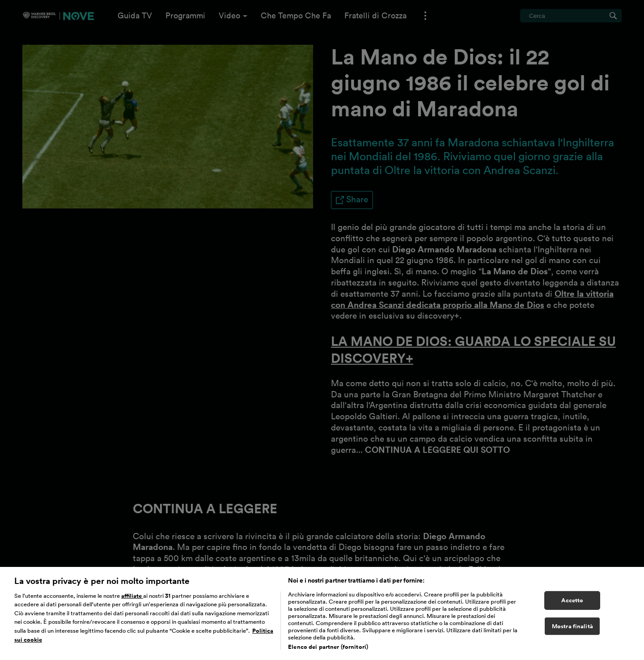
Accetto (572, 603)
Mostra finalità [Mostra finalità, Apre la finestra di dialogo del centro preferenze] (572, 628)
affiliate (132, 598)
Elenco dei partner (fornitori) (328, 649)
